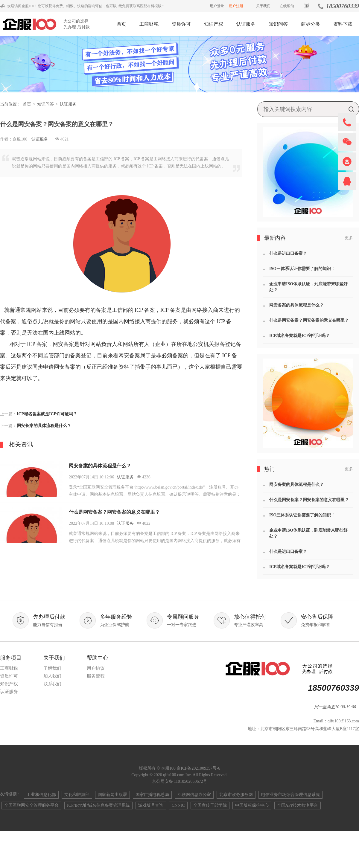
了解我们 (52, 668)
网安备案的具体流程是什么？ (44, 426)
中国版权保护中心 (252, 805)
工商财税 (149, 24)
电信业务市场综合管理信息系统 (290, 795)
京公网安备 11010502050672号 (180, 781)
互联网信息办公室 (194, 795)
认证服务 (246, 24)
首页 (121, 24)
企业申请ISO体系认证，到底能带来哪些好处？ (308, 287)
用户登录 (217, 6)
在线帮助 (287, 6)
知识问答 (278, 24)
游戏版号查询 (151, 805)
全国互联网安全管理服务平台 (31, 805)
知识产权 (214, 24)
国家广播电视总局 (152, 795)
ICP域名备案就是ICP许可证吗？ (47, 414)
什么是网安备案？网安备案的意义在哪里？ (114, 512)
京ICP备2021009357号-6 (198, 768)
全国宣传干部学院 (210, 805)
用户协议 (96, 668)
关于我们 (263, 6)
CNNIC (178, 805)
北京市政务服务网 (236, 795)
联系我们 (52, 684)
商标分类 (311, 24)
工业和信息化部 (41, 795)
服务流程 (96, 676)
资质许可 (181, 24)
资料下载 (343, 24)
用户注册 (236, 6)
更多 (349, 238)
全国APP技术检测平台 (298, 805)
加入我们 (52, 676)
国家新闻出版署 (112, 795)
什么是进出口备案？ (288, 253)
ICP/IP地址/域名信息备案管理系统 (98, 805)
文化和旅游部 (77, 795)
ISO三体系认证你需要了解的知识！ (302, 269)
